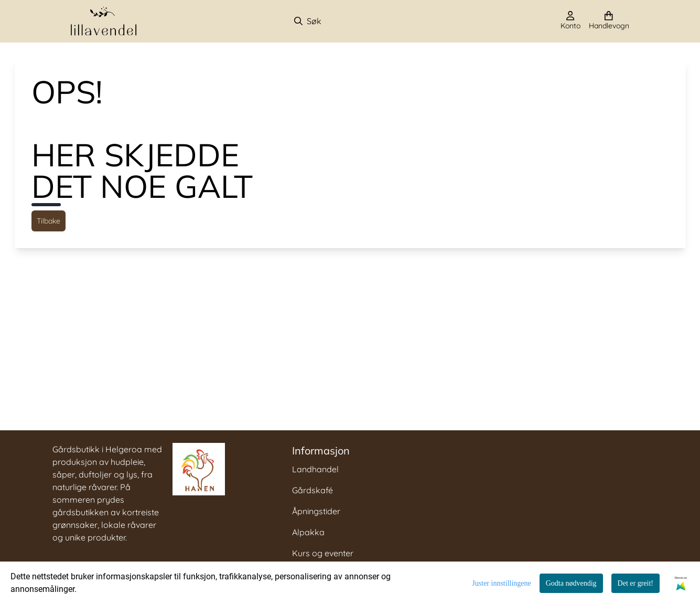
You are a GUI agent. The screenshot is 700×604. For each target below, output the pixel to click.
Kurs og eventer (323, 553)
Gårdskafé (313, 490)
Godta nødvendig (571, 583)
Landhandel (315, 469)
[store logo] (104, 21)
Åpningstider (316, 511)
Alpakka (308, 532)
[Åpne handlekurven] (609, 21)
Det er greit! (636, 583)
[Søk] (348, 21)
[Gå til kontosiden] (570, 21)
